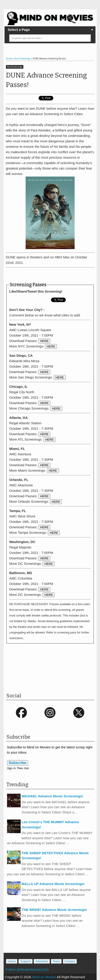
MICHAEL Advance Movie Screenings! (52, 796)
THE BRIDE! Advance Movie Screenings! (55, 910)
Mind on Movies (44, 977)
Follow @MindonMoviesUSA (27, 969)
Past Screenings (15, 67)
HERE (44, 341)
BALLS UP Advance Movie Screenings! (53, 884)
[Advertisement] (53, 275)
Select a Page (19, 30)
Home (12, 961)
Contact (70, 961)
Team (56, 961)
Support (26, 961)
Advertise (42, 961)
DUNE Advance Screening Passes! (46, 80)
